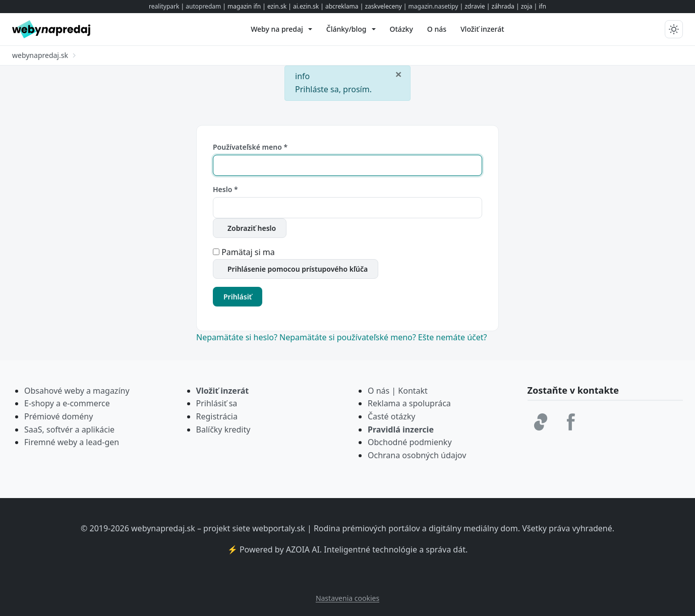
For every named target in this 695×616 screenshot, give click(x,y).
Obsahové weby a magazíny (77, 391)
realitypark (164, 6)
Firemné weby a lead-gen (72, 442)
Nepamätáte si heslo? (238, 337)
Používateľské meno (250, 147)
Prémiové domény (59, 416)
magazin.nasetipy (433, 6)
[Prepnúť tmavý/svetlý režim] (674, 29)
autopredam (203, 6)
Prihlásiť (238, 297)
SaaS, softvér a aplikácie (69, 429)
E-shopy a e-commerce (67, 403)
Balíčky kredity (223, 429)
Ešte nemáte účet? (453, 337)
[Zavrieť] (398, 74)
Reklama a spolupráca (409, 403)
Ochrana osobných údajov (417, 455)
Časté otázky (391, 416)
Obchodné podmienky (410, 442)
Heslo (225, 189)
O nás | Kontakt (398, 391)
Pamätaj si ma (248, 252)
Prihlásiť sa (217, 403)
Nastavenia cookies (347, 598)
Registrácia (217, 416)
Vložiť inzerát (223, 391)
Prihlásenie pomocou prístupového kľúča (298, 269)
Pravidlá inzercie (401, 429)
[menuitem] (281, 29)
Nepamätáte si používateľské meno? (349, 337)
